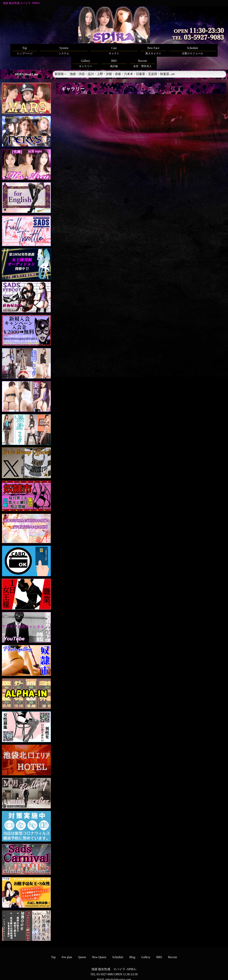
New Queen (99, 944)
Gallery (146, 944)
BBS (159, 944)
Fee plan (67, 944)
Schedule (118, 944)
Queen (82, 944)
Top (53, 944)
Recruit (173, 944)
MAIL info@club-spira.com (114, 967)
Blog (132, 944)
